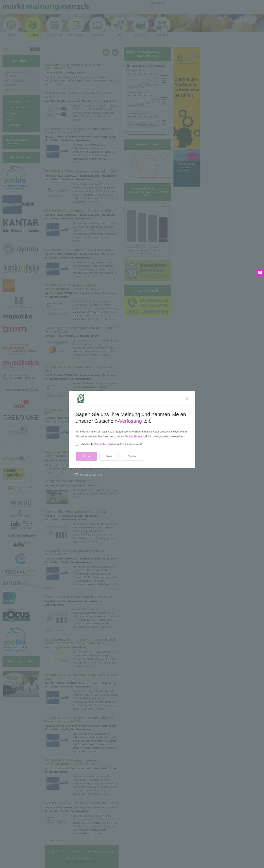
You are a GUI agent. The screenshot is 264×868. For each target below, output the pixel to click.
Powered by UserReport (91, 475)
